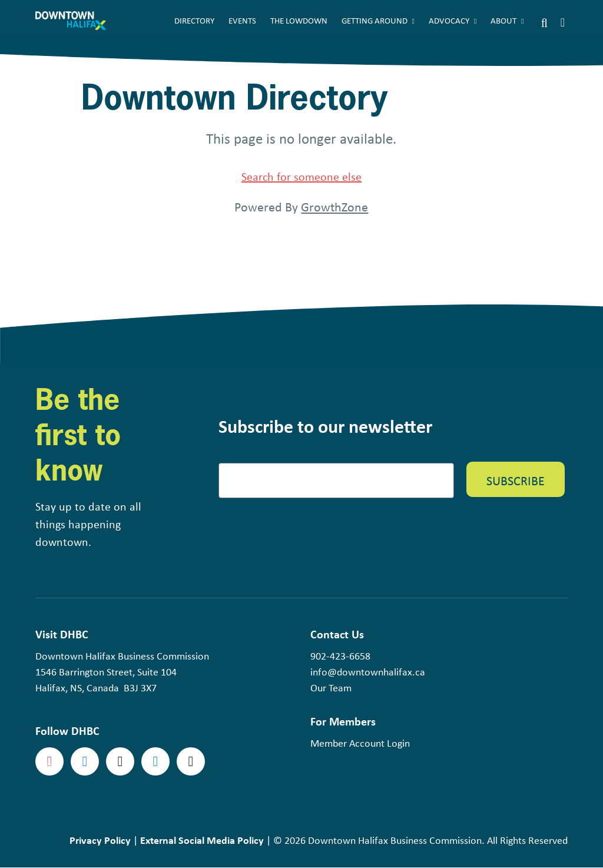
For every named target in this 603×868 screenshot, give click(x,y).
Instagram (49, 761)
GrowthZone (334, 207)
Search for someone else (301, 176)
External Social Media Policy (202, 840)
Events (242, 21)
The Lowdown (299, 21)
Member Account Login (360, 743)
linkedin (155, 761)
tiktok (191, 761)
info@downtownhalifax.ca (368, 672)
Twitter (120, 761)
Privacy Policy (100, 840)
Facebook (85, 761)
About (503, 21)
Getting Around (375, 21)
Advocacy (449, 21)
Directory (194, 21)
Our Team (331, 688)
